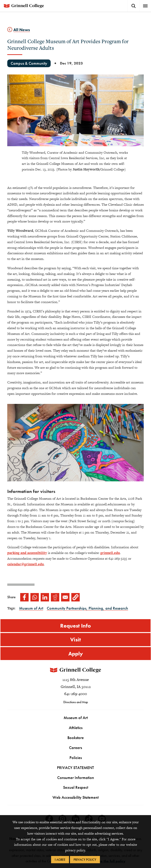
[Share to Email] (65, 597)
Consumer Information (76, 778)
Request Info (75, 626)
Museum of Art (76, 718)
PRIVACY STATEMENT (75, 768)
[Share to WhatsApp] (35, 597)
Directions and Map (76, 702)
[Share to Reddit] (55, 597)
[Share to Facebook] (24, 597)
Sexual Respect (76, 788)
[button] (75, 597)
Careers (75, 748)
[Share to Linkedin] (45, 597)
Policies (76, 758)
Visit (75, 639)
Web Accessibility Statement (75, 797)
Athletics (76, 728)
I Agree (60, 860)
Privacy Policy (85, 860)
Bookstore (76, 738)
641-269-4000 (76, 694)
